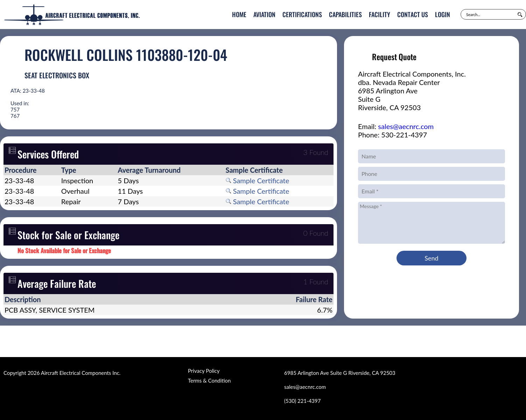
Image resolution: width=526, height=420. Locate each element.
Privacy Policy (204, 371)
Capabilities (345, 14)
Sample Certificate (258, 180)
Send (431, 258)
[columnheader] (32, 170)
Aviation (264, 14)
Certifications (302, 14)
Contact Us (413, 14)
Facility (380, 14)
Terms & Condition (209, 380)
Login (443, 14)
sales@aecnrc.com (406, 126)
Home (239, 14)
